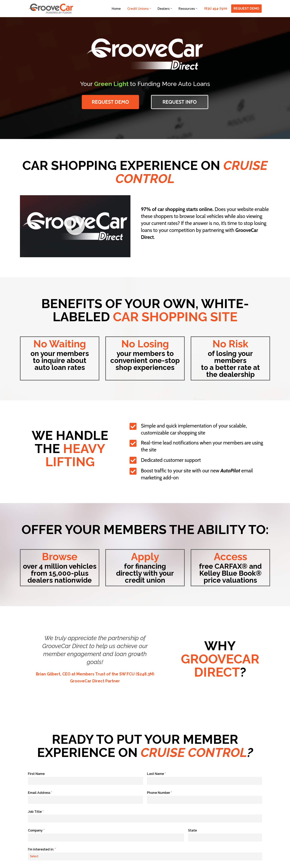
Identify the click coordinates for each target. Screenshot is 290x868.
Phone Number (159, 793)
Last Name (156, 774)
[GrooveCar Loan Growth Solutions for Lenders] (51, 9)
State (192, 830)
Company (36, 830)
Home (116, 9)
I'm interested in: (42, 849)
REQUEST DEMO (246, 8)
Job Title (36, 812)
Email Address (40, 793)
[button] (150, 8)
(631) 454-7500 (216, 8)
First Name (36, 774)
